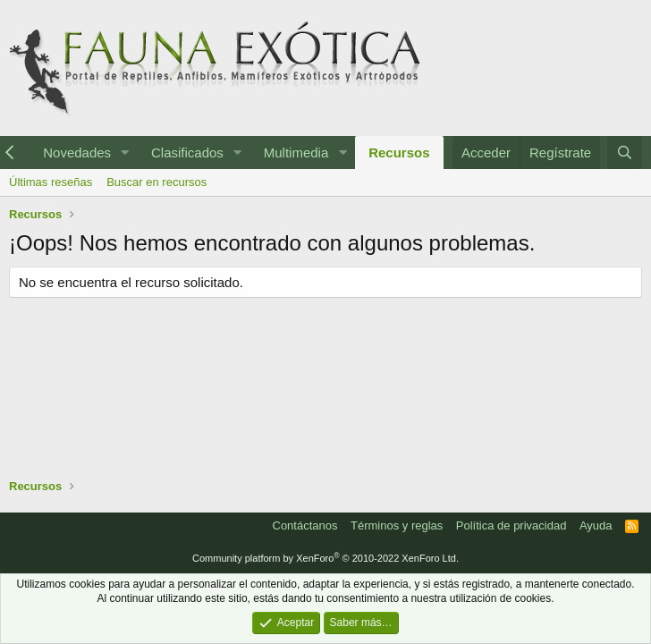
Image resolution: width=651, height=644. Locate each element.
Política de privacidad (511, 525)
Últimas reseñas (51, 182)
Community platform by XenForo (325, 558)
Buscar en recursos (156, 182)
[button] (125, 153)
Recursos (399, 153)
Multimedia (296, 153)
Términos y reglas (397, 525)
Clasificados (187, 153)
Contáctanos (305, 525)
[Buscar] (625, 153)
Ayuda (596, 525)
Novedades (77, 153)
